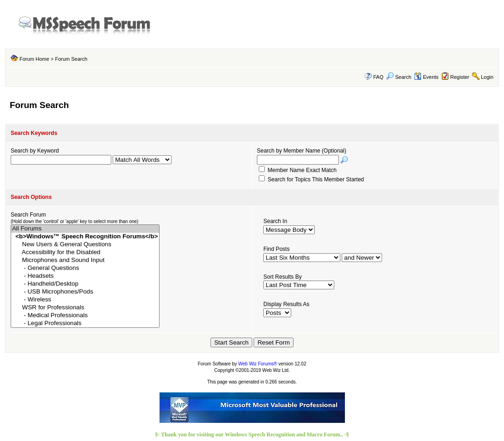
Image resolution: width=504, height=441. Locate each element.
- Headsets (85, 276)
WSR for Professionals (85, 308)
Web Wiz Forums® (258, 364)
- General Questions (85, 268)
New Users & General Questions (85, 245)
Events (426, 77)
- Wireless (85, 300)
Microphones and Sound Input (85, 260)
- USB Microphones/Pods (85, 292)
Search (399, 77)
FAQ (378, 77)
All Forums (85, 229)
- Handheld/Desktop (85, 284)
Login (487, 77)
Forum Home (34, 59)
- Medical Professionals (85, 316)
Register (460, 77)
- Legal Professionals (85, 323)
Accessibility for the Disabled (85, 252)
